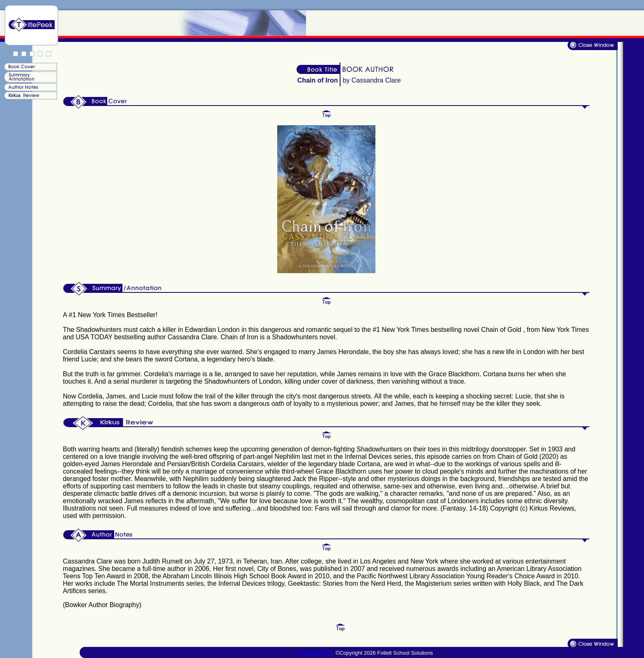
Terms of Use (315, 653)
